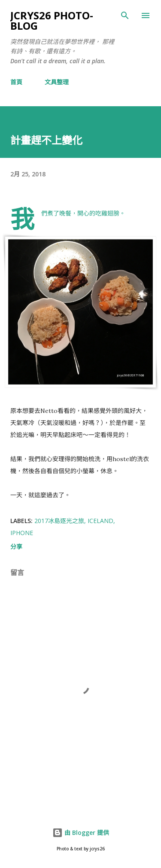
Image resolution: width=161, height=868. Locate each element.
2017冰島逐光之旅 (59, 521)
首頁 (16, 82)
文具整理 (57, 82)
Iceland (100, 521)
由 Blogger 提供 (81, 833)
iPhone (22, 533)
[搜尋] (125, 15)
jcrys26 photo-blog (52, 20)
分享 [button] (16, 546)
